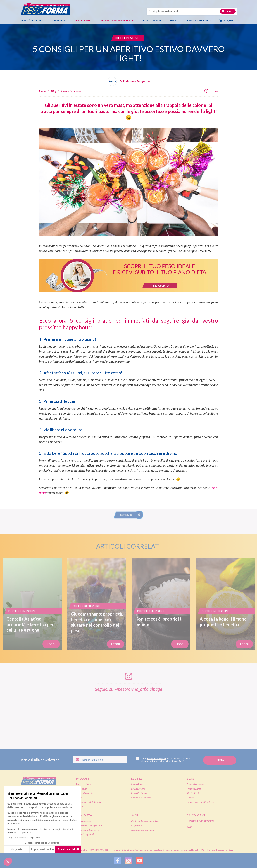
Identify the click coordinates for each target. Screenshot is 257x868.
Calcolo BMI (82, 21)
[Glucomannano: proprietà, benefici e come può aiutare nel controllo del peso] (97, 604)
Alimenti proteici (84, 793)
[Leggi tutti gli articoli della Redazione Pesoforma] (129, 83)
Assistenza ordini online (143, 830)
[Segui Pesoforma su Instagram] (129, 861)
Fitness (190, 797)
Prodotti (60, 21)
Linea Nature (138, 789)
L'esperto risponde (201, 821)
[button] (129, 515)
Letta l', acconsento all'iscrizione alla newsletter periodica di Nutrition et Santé (163, 760)
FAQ (189, 827)
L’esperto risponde (198, 21)
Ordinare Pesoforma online (145, 821)
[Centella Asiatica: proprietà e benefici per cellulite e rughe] (32, 604)
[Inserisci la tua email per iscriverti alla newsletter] (100, 760)
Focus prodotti (194, 789)
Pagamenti (137, 825)
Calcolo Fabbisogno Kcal (116, 21)
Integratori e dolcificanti (88, 802)
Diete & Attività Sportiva (89, 825)
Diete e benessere (71, 91)
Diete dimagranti (85, 834)
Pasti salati (82, 789)
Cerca (228, 11)
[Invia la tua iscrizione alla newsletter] (220, 760)
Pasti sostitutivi (84, 784)
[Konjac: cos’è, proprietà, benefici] (161, 604)
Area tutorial (154, 21)
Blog (175, 21)
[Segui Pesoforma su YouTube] (139, 861)
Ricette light (193, 793)
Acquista (230, 21)
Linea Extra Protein (141, 797)
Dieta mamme (83, 821)
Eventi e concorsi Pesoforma (201, 802)
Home (43, 91)
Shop (135, 815)
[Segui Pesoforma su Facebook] (118, 861)
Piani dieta (84, 815)
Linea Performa (139, 793)
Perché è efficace (32, 21)
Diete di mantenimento (88, 830)
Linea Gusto (137, 784)
